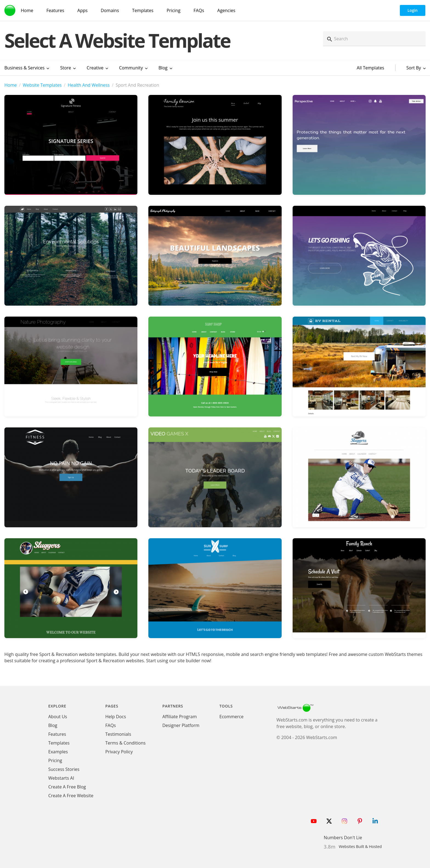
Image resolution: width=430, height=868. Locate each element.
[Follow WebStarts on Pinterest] (360, 821)
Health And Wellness (89, 85)
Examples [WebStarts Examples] (58, 752)
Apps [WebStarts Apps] (82, 10)
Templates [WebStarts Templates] (143, 10)
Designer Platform (181, 725)
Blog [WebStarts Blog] (53, 725)
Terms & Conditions (125, 743)
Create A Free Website (71, 796)
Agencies (226, 10)
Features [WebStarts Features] (55, 10)
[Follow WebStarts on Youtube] (314, 821)
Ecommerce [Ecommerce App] (231, 717)
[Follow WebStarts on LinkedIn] (375, 821)
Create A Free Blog (67, 787)
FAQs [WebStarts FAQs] (199, 10)
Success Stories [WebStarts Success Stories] (64, 769)
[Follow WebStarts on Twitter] (329, 821)
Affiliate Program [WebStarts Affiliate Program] (179, 717)
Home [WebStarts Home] (27, 10)
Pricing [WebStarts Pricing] (173, 10)
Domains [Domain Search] (110, 10)
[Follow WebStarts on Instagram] (344, 821)
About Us (58, 717)
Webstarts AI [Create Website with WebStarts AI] (61, 778)
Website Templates (42, 85)
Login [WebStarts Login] (413, 10)
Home (11, 85)
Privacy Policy (119, 752)
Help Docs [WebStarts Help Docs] (116, 717)
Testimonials (118, 734)
